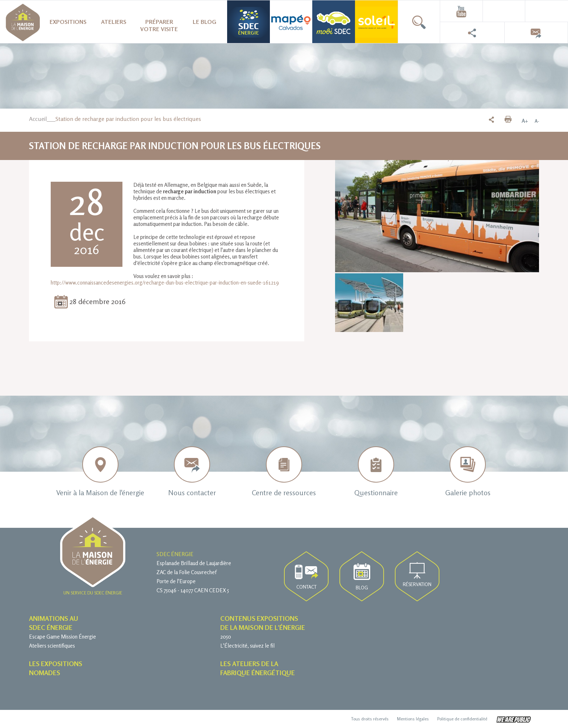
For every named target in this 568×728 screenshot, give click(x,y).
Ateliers (114, 22)
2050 (226, 637)
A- (537, 121)
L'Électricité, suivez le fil (247, 646)
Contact (306, 577)
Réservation (417, 575)
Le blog (204, 22)
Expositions (68, 22)
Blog (362, 577)
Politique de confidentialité (462, 719)
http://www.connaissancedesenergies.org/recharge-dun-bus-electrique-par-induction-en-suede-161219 (165, 283)
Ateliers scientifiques (52, 646)
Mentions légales (413, 719)
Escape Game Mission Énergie (62, 637)
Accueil (38, 119)
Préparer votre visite (159, 25)
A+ (525, 121)
